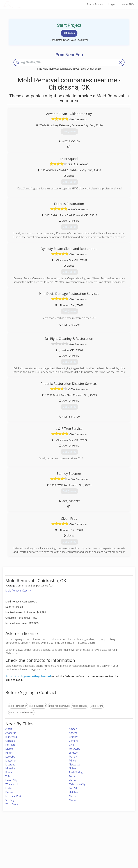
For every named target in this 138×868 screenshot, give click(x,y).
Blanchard (11, 737)
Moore (73, 800)
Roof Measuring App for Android (66, 850)
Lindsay (73, 753)
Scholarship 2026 (105, 834)
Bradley (73, 737)
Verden (73, 780)
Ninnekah (11, 768)
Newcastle (75, 764)
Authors (101, 842)
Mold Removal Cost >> (18, 591)
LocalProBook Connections (110, 846)
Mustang (10, 764)
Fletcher (74, 792)
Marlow (73, 757)
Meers (73, 796)
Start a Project (95, 4)
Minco (72, 761)
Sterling (10, 800)
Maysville (10, 761)
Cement (73, 741)
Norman (10, 745)
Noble (72, 768)
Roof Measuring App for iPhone (66, 846)
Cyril (71, 745)
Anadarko (11, 733)
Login (112, 4)
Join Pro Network (59, 834)
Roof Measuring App (60, 842)
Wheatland (11, 784)
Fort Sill (73, 788)
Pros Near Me (21, 838)
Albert (9, 729)
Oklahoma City (77, 784)
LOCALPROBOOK (24, 4)
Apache (73, 733)
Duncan (10, 792)
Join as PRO (127, 4)
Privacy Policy (104, 838)
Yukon (9, 776)
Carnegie (10, 741)
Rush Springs (76, 772)
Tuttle (72, 776)
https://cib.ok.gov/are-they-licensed (28, 676)
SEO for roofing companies (110, 850)
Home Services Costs (25, 834)
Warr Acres (12, 804)
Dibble (9, 749)
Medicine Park (13, 796)
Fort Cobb (75, 749)
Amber (73, 729)
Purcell (9, 772)
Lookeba (10, 757)
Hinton (9, 753)
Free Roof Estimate (24, 846)
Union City (11, 780)
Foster (9, 788)
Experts (54, 838)
